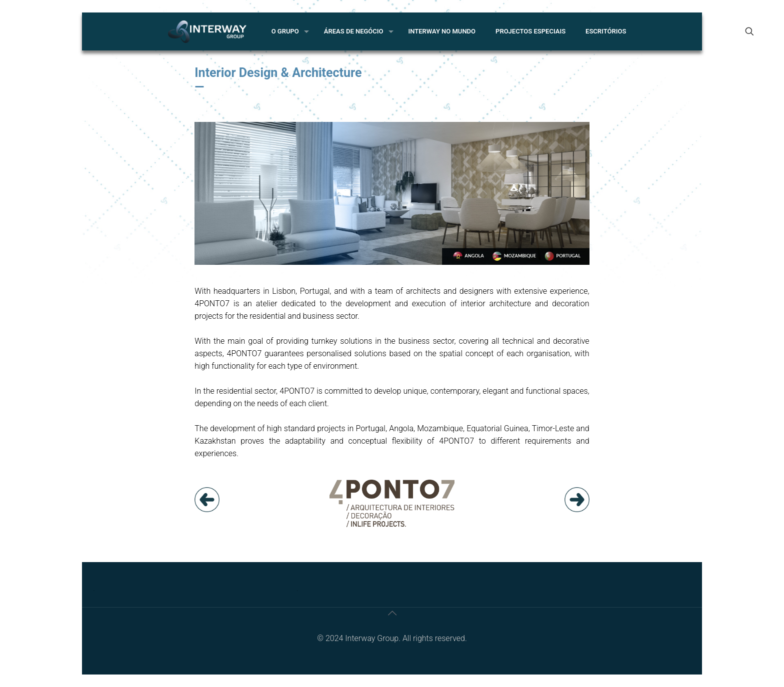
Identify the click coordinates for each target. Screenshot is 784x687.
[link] (207, 500)
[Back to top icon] (392, 613)
